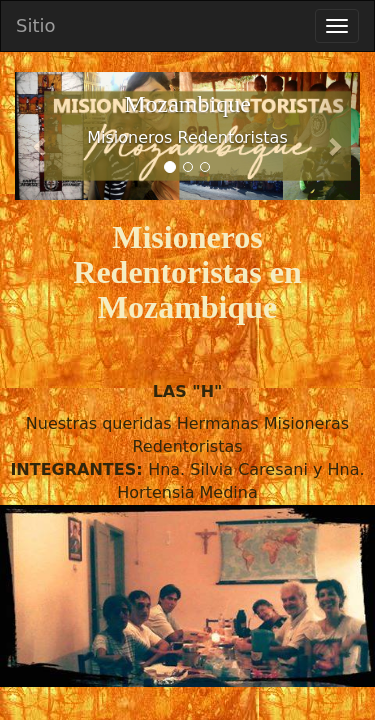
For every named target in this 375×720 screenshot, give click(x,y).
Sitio (36, 25)
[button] (41, 136)
